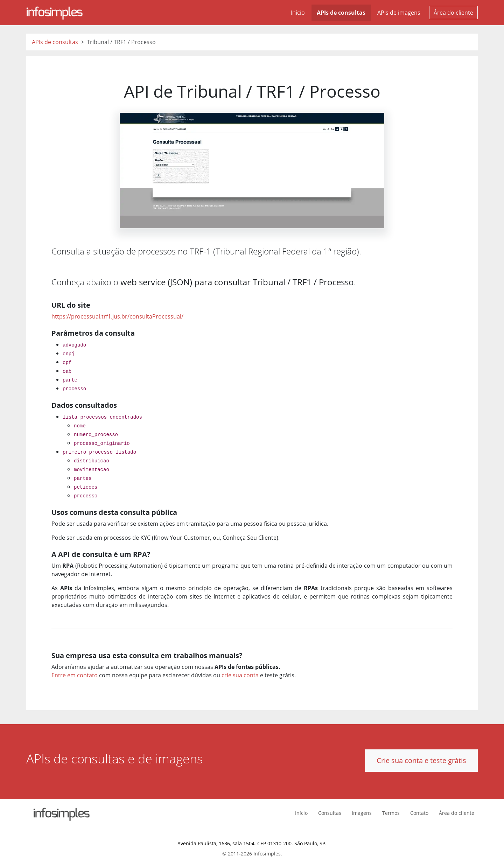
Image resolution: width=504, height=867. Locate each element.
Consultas (330, 813)
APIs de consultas (341, 13)
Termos (391, 813)
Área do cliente (453, 13)
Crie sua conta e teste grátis (421, 760)
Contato (419, 813)
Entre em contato (75, 675)
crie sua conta (240, 675)
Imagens (362, 813)
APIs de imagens (399, 13)
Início (298, 13)
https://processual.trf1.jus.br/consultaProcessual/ (117, 316)
